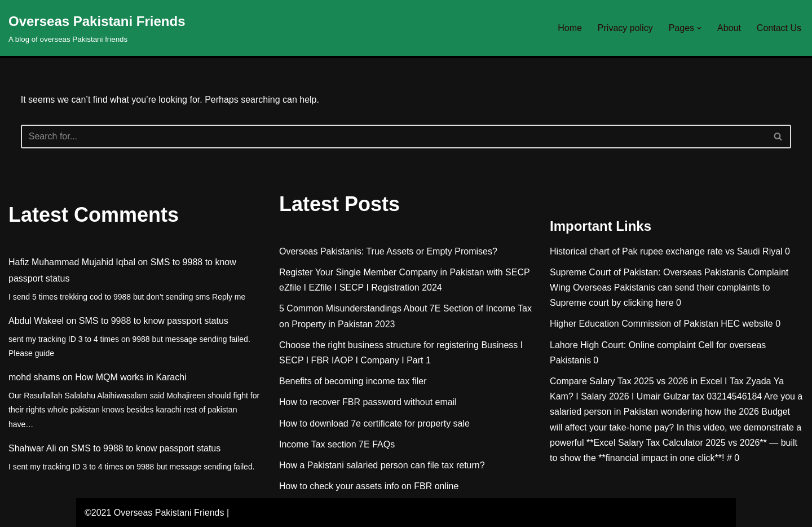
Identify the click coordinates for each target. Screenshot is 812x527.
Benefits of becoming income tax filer (353, 381)
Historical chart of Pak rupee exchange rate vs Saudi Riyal (666, 251)
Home (570, 28)
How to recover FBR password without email (368, 402)
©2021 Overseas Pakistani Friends (154, 513)
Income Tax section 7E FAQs (337, 444)
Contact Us (779, 28)
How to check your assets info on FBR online (369, 486)
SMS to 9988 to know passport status (154, 321)
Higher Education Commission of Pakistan (634, 324)
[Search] (394, 137)
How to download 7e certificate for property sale (374, 423)
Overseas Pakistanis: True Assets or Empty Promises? (388, 251)
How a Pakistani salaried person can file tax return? (382, 465)
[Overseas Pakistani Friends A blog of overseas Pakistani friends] (97, 28)
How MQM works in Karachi (131, 377)
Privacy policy (625, 28)
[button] (699, 28)
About (729, 28)
